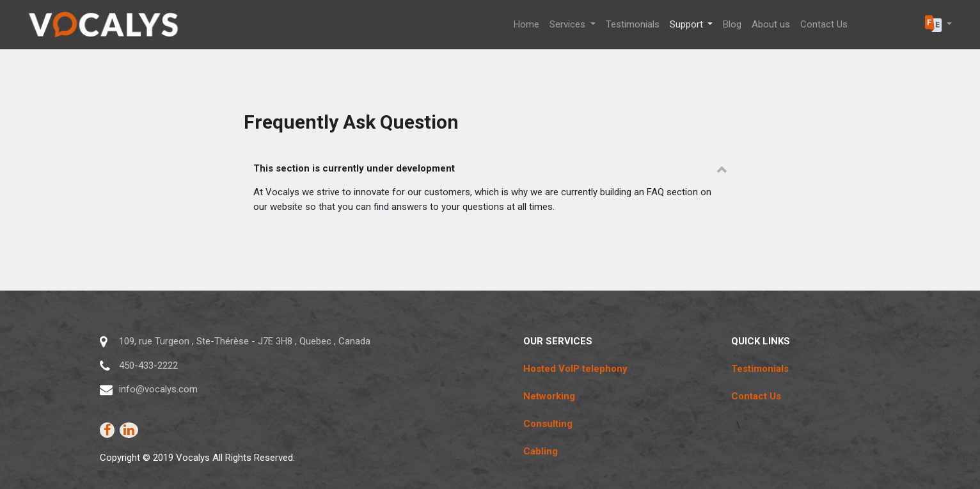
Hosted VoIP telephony (575, 369)
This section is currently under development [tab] (354, 168)
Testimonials (760, 369)
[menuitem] (526, 25)
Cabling (541, 451)
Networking (549, 396)
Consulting (548, 424)
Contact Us (756, 396)
